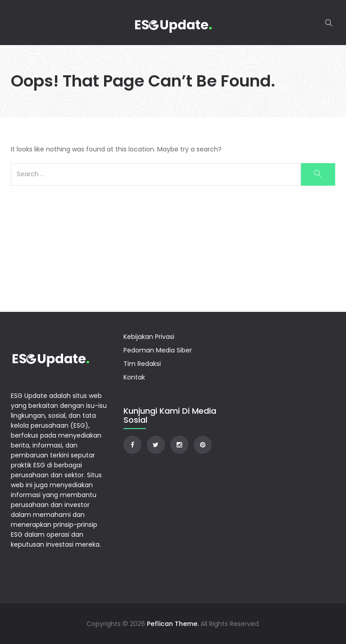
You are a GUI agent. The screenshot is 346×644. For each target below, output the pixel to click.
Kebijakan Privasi (149, 337)
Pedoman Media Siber (158, 350)
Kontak (134, 377)
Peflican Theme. (173, 624)
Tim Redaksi (142, 364)
